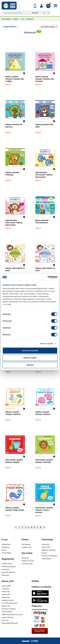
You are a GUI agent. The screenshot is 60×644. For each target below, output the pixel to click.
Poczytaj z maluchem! (9, 609)
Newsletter (25, 558)
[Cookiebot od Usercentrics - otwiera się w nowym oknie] (48, 277)
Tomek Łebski (6, 594)
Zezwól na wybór (30, 358)
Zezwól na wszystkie (30, 351)
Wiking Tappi (6, 597)
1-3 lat (22, 19)
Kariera (4, 550)
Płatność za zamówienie (49, 556)
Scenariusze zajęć (27, 564)
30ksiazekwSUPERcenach (10, 623)
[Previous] (16, 527)
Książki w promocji (28, 561)
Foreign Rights (6, 553)
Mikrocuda (5, 620)
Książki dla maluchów (49, 550)
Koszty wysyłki (46, 559)
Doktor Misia (46, 547)
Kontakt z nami (26, 547)
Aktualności (45, 544)
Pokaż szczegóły (47, 343)
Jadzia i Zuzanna (7, 612)
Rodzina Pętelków (8, 617)
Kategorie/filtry (10, 27)
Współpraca (6, 547)
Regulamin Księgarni (8, 572)
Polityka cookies (7, 564)
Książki (16, 19)
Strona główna (6, 19)
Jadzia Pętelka (6, 586)
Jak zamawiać (26, 544)
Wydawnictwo (6, 544)
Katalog (44, 553)
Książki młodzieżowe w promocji (12, 614)
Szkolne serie (6, 606)
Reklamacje (5, 575)
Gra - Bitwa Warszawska (9, 603)
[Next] (44, 527)
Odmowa (30, 365)
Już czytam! (5, 589)
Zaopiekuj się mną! (8, 600)
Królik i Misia (6, 592)
